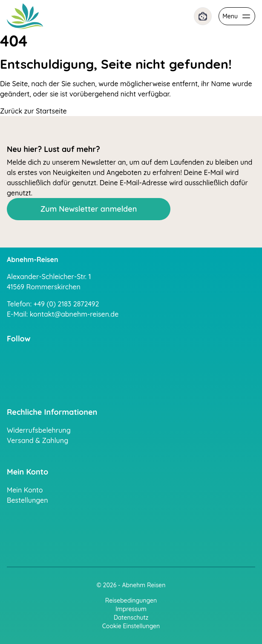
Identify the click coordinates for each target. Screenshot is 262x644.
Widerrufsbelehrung (39, 430)
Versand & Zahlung (37, 440)
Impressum (131, 609)
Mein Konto (25, 490)
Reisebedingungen (131, 600)
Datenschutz (131, 618)
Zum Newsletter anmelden (89, 209)
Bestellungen (27, 500)
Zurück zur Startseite (33, 111)
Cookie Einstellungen (131, 626)
